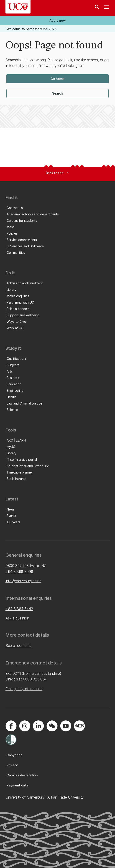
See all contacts (18, 646)
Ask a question (17, 618)
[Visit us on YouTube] (66, 726)
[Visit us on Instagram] (25, 726)
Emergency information (24, 689)
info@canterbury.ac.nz (23, 581)
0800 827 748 (17, 566)
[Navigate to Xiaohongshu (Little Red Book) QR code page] (79, 726)
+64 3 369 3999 (19, 572)
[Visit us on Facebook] (11, 726)
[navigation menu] (106, 8)
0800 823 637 (35, 679)
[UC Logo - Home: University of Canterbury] (18, 7)
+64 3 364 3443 (19, 609)
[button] (57, 21)
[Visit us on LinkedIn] (38, 726)
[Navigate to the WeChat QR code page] (52, 726)
